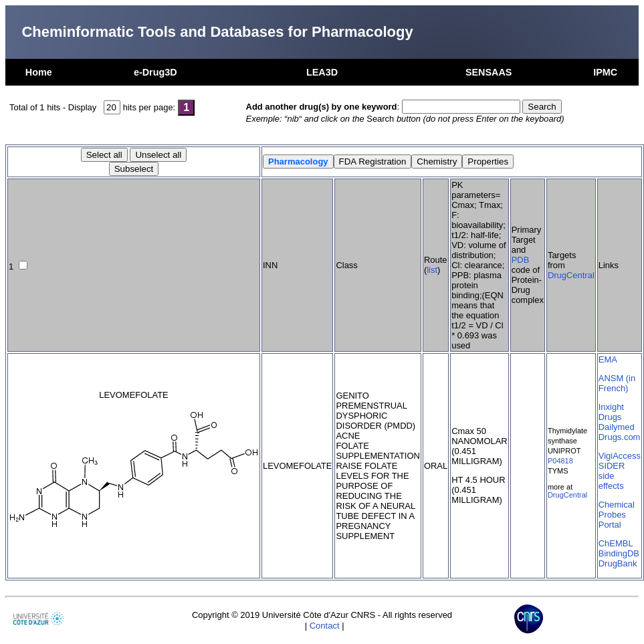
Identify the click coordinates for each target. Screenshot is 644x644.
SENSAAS (489, 72)
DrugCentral (571, 275)
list (432, 270)
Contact (325, 626)
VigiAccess (620, 456)
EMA (608, 359)
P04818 (560, 461)
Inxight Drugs (611, 412)
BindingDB (619, 553)
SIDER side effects (612, 476)
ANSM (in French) (617, 383)
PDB (521, 260)
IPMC (605, 72)
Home (39, 72)
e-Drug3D (155, 72)
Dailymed (617, 427)
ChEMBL (616, 543)
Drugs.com (620, 437)
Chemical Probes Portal (617, 515)
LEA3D (322, 72)
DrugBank (618, 563)
